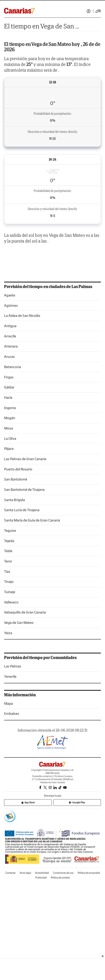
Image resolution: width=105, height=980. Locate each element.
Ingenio (10, 505)
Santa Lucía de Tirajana (22, 607)
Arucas (9, 453)
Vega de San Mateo (19, 719)
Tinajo (9, 678)
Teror (8, 658)
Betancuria (13, 464)
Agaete (10, 392)
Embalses (12, 810)
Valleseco (11, 699)
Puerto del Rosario (18, 566)
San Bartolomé (16, 576)
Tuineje (10, 689)
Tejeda (9, 638)
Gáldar (9, 484)
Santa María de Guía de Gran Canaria (32, 617)
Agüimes (11, 402)
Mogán (10, 515)
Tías (7, 668)
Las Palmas (13, 763)
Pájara (9, 545)
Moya (9, 525)
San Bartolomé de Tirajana (24, 586)
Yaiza (8, 730)
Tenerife (10, 773)
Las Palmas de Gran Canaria (25, 556)
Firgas (9, 474)
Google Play (77, 899)
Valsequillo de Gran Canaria (25, 709)
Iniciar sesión (89, 11)
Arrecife (10, 433)
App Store (28, 899)
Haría (8, 494)
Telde (8, 648)
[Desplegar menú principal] (98, 11)
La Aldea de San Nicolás (22, 412)
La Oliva (10, 535)
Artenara (11, 443)
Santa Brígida (14, 597)
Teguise (10, 627)
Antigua (10, 423)
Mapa (9, 800)
